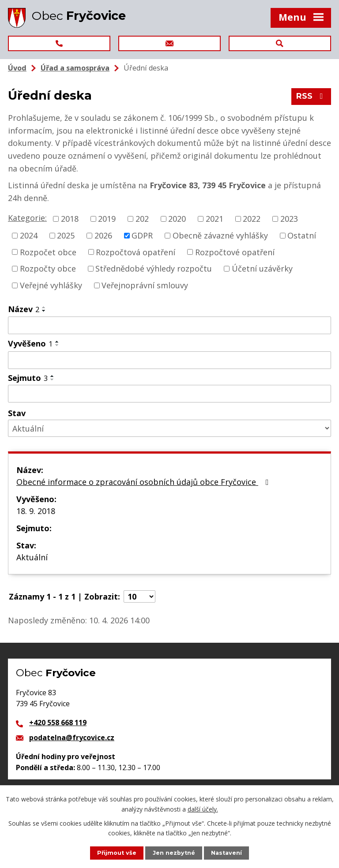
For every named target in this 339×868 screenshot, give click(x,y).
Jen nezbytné (174, 853)
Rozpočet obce (48, 252)
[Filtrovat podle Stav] (169, 428)
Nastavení (226, 853)
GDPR (142, 235)
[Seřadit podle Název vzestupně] (44, 307)
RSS (311, 96)
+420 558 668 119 (58, 723)
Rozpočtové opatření (235, 252)
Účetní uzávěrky (262, 268)
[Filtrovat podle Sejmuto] (169, 394)
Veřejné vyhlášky (51, 285)
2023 (289, 219)
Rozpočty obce (48, 268)
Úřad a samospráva (75, 68)
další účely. (203, 809)
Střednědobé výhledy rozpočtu (154, 268)
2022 (252, 219)
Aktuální (32, 557)
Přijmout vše (117, 853)
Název (24, 309)
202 (142, 219)
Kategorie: (27, 218)
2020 (177, 219)
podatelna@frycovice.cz (72, 738)
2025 (66, 235)
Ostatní (302, 235)
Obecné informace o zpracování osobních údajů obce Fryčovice (144, 482)
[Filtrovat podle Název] (169, 325)
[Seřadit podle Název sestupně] (44, 311)
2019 (107, 219)
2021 (215, 219)
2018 (70, 219)
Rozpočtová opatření (136, 252)
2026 (103, 235)
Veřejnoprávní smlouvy (145, 285)
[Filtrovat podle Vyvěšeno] (169, 360)
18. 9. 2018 (36, 511)
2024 (29, 235)
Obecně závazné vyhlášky (220, 235)
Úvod (17, 68)
